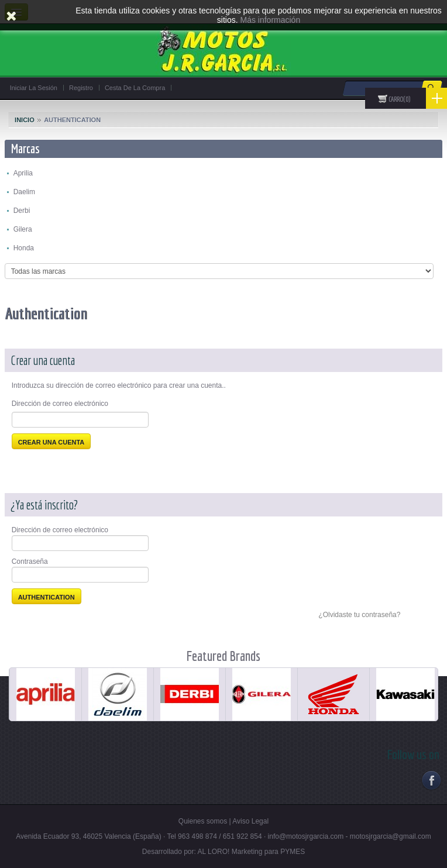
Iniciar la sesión (34, 88)
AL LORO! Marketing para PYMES (252, 852)
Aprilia (23, 173)
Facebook (431, 780)
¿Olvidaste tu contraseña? (359, 615)
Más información (270, 20)
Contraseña (30, 562)
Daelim (24, 192)
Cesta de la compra (135, 88)
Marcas (25, 148)
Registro (81, 88)
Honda (24, 248)
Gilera (23, 229)
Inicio (25, 120)
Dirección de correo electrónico (60, 404)
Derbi (22, 211)
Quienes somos (203, 821)
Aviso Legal (250, 821)
